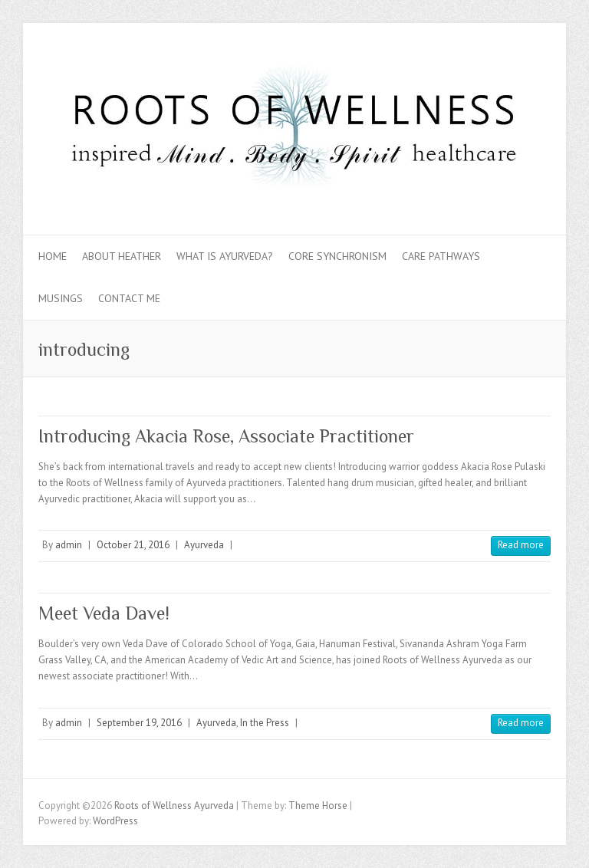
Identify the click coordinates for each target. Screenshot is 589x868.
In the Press (265, 723)
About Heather (122, 256)
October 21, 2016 (133, 545)
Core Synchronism (337, 256)
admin (69, 545)
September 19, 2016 (139, 723)
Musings (61, 298)
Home (53, 256)
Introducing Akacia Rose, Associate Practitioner (226, 436)
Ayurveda (204, 545)
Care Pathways (441, 256)
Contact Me (129, 298)
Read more (521, 545)
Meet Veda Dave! (104, 613)
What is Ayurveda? (225, 256)
